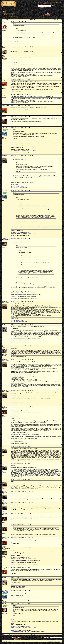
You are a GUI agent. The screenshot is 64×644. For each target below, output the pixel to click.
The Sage (4, 238)
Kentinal (4, 58)
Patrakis (4, 577)
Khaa (3, 47)
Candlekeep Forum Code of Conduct (29, 150)
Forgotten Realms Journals (10, 13)
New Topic (45, 13)
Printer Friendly (48, 15)
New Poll (51, 13)
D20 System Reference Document (17, 186)
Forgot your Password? (43, 9)
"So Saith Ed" (13, 297)
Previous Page (54, 18)
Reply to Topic (47, 14)
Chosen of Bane (6, 79)
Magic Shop (47, 622)
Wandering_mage (6, 537)
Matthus (4, 116)
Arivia (4, 21)
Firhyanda (4, 446)
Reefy (4, 324)
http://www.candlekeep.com (16, 150)
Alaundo (4, 603)
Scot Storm (5, 513)
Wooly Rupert (5, 127)
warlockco (4, 155)
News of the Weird (14, 184)
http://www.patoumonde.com (19, 588)
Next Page (60, 18)
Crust (4, 407)
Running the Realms (10, 15)
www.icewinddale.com (29, 51)
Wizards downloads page (17, 145)
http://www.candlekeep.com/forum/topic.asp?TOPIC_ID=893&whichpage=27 (25, 434)
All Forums (6, 12)
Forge (4, 524)
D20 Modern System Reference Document (19, 187)
